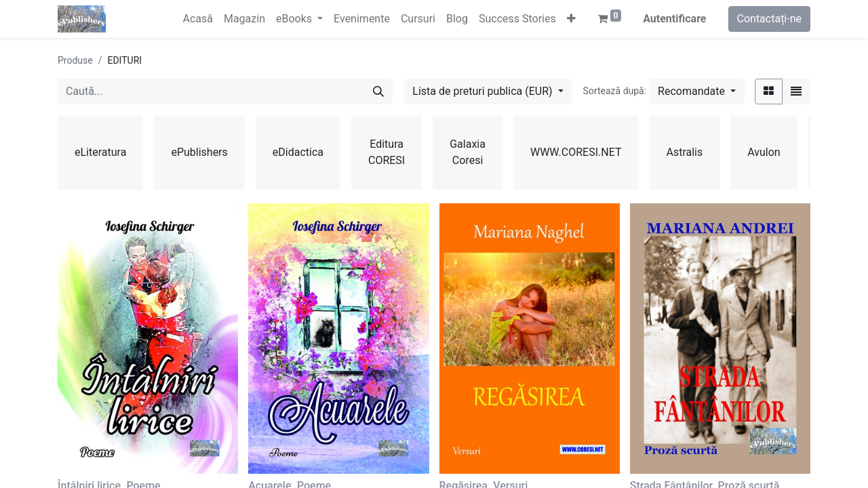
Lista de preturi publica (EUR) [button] (484, 91)
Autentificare (674, 19)
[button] (571, 19)
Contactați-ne (770, 19)
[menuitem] (197, 19)
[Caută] (378, 91)
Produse (75, 60)
